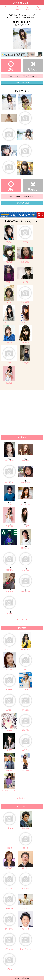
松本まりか (26, 482)
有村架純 (25, 322)
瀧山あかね (9, 482)
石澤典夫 (26, 868)
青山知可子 (9, 929)
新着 (27, 8)
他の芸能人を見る (22, 82)
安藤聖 (9, 750)
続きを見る (22, 619)
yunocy (9, 548)
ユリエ (9, 730)
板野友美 (26, 461)
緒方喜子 (9, 868)
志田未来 (9, 262)
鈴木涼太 (26, 909)
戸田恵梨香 (25, 343)
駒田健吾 (26, 929)
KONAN (26, 690)
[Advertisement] (22, 412)
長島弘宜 (9, 690)
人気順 (17, 8)
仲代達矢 (26, 710)
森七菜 (9, 302)
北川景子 (26, 526)
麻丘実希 (9, 669)
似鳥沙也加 (26, 592)
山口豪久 (26, 828)
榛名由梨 (9, 909)
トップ (6, 8)
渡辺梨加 (9, 282)
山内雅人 (9, 969)
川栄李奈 (25, 242)
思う (11, 66)
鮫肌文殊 (9, 888)
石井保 (26, 848)
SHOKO (9, 848)
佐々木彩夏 (25, 302)
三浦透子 (9, 710)
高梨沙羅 (9, 770)
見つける (39, 8)
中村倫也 (9, 504)
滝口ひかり (9, 322)
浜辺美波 (9, 242)
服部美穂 (9, 828)
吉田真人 (26, 750)
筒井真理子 (9, 461)
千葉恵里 (9, 383)
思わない (33, 66)
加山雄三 (26, 570)
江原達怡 (26, 730)
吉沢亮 (9, 363)
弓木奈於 (9, 592)
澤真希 (26, 669)
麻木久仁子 (25, 262)
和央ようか (9, 649)
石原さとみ (26, 504)
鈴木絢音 (25, 363)
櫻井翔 (25, 282)
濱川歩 (9, 614)
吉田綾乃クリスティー (9, 791)
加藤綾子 (9, 343)
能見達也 (26, 888)
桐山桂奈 (9, 570)
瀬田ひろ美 (9, 949)
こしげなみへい (26, 949)
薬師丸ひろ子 (26, 548)
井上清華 (26, 770)
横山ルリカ (26, 649)
